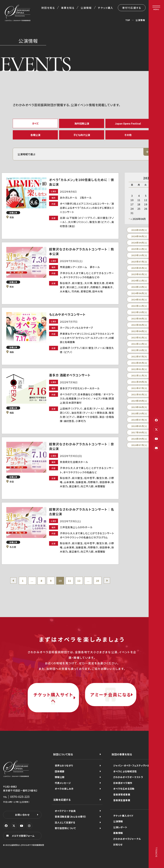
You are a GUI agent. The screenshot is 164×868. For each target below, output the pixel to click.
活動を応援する (62, 800)
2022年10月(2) (139, 350)
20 (98, 581)
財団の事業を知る (122, 754)
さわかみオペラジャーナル (127, 839)
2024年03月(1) (139, 300)
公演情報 (86, 8)
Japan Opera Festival (128, 123)
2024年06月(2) (139, 293)
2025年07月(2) (139, 262)
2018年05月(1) (139, 426)
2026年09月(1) (139, 230)
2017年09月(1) (139, 432)
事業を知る (68, 8)
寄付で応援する (132, 8)
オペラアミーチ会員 (65, 811)
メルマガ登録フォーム (23, 836)
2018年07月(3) (139, 420)
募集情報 (118, 833)
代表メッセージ (63, 783)
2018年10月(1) (139, 413)
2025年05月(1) (139, 268)
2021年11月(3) (139, 375)
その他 (128, 135)
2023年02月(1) (139, 337)
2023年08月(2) (139, 318)
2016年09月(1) (139, 439)
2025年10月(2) (139, 255)
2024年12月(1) (139, 281)
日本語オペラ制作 (123, 783)
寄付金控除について (65, 828)
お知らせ (118, 844)
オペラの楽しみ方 (64, 789)
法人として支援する (65, 822)
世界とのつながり (64, 765)
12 (79, 581)
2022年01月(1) (139, 369)
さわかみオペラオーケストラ (128, 777)
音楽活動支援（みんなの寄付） (71, 817)
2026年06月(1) (139, 236)
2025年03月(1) (139, 274)
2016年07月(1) (139, 445)
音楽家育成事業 (122, 794)
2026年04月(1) (139, 243)
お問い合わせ (22, 815)
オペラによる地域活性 (125, 771)
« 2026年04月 (138, 219)
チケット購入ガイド (123, 816)
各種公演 (35, 135)
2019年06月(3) (139, 407)
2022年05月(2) (139, 363)
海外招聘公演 (82, 123)
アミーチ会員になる (111, 695)
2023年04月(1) (139, 331)
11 (70, 581)
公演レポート (120, 827)
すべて (35, 123)
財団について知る (63, 754)
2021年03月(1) (139, 394)
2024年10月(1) (139, 287)
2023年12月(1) (139, 306)
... (32, 581)
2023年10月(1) (139, 312)
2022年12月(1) (139, 344)
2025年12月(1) (139, 249)
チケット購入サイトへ (53, 698)
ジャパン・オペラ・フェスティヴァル (131, 765)
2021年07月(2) (139, 388)
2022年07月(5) (139, 356)
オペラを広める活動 (124, 789)
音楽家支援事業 (122, 800)
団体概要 (60, 771)
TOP (128, 20)
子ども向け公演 (82, 135)
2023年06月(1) (139, 325)
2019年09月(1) (139, 401)
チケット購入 (106, 8)
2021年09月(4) (139, 382)
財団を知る (48, 8)
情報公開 (60, 777)
